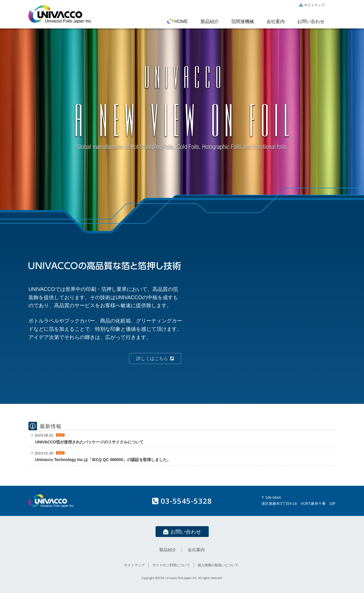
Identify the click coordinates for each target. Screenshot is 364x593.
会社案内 (196, 550)
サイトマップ (312, 5)
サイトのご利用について (171, 565)
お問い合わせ (182, 532)
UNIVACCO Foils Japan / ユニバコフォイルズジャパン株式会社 (60, 14)
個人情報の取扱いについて (218, 565)
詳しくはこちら (155, 359)
